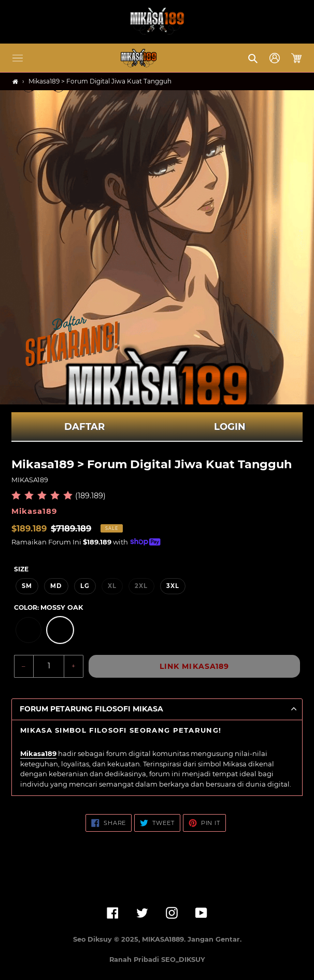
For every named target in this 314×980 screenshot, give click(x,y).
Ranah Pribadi (135, 960)
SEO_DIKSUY (183, 960)
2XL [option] (141, 586)
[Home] (15, 82)
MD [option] (56, 586)
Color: (48, 607)
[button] (18, 58)
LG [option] (85, 586)
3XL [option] (173, 586)
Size (21, 569)
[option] (28, 630)
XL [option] (112, 586)
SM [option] (27, 586)
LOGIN (230, 427)
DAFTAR (84, 427)
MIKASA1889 (163, 939)
